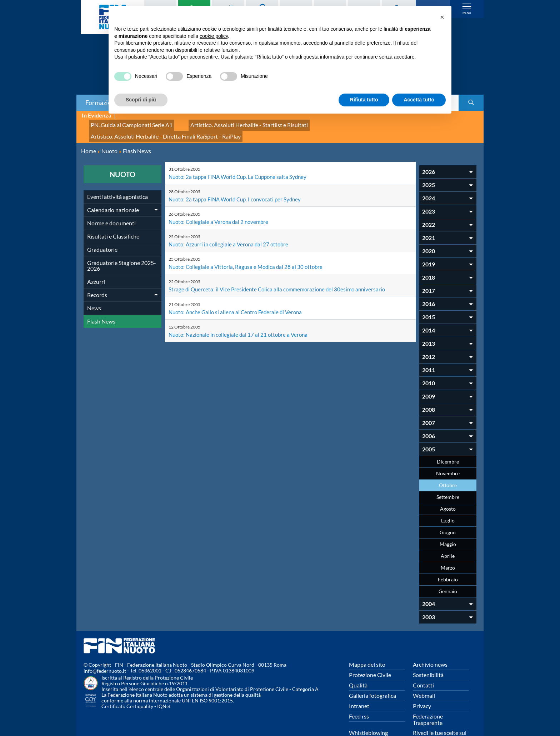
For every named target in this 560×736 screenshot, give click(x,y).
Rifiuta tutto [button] (364, 100)
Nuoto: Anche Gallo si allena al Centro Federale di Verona (239, 289)
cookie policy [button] (214, 36)
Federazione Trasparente (428, 697)
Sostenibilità (428, 652)
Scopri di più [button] (141, 100)
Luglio (448, 498)
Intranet (359, 683)
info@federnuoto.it (105, 649)
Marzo (448, 545)
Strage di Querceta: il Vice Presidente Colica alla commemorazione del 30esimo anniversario (281, 267)
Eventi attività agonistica (117, 174)
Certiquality (140, 684)
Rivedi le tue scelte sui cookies (440, 713)
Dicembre (448, 439)
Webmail (424, 673)
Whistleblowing (368, 710)
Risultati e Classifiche (113, 214)
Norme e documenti (111, 201)
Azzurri (96, 259)
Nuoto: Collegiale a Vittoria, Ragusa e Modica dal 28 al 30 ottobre (248, 244)
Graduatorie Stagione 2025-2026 (122, 243)
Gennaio (448, 569)
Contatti (423, 663)
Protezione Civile (370, 652)
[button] (442, 17)
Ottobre (448, 463)
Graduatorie (102, 227)
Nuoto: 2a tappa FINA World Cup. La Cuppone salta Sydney (242, 154)
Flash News (101, 299)
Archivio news (430, 642)
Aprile (448, 533)
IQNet (164, 684)
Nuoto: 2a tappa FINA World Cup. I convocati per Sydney (238, 177)
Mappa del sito (367, 642)
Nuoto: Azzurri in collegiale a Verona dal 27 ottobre (231, 222)
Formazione (102, 102)
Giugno (448, 510)
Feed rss (359, 694)
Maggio (448, 522)
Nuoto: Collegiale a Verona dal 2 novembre (221, 199)
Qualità (358, 663)
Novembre (448, 451)
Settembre (448, 474)
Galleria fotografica (372, 673)
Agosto (448, 486)
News (94, 286)
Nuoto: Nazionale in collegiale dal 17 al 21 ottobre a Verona (241, 312)
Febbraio (448, 557)
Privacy (422, 683)
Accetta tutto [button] (419, 100)
